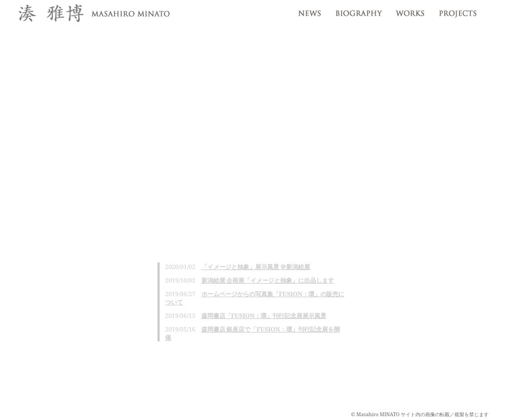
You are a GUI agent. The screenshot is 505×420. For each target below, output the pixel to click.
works (410, 11)
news (308, 11)
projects (460, 11)
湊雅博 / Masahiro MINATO (92, 14)
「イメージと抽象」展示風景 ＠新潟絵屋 (256, 267)
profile (358, 11)
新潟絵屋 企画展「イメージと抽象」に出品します (268, 280)
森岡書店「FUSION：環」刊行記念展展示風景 (264, 315)
